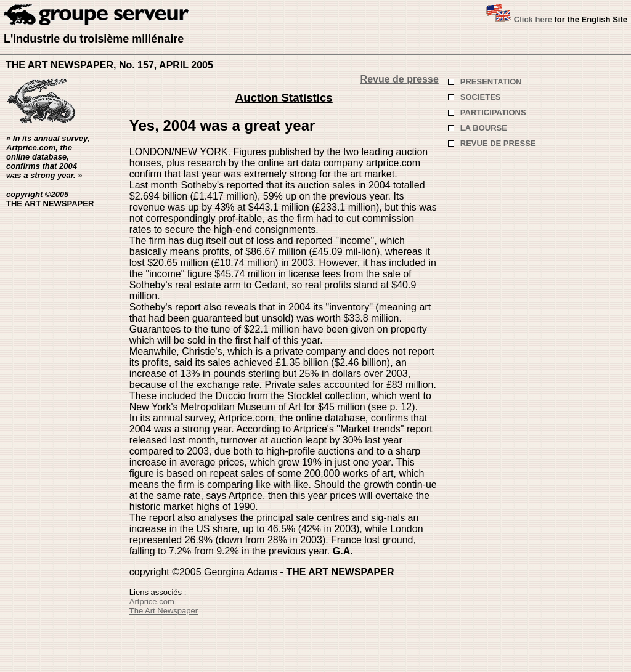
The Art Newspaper (164, 611)
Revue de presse (400, 79)
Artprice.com (152, 601)
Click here (533, 19)
